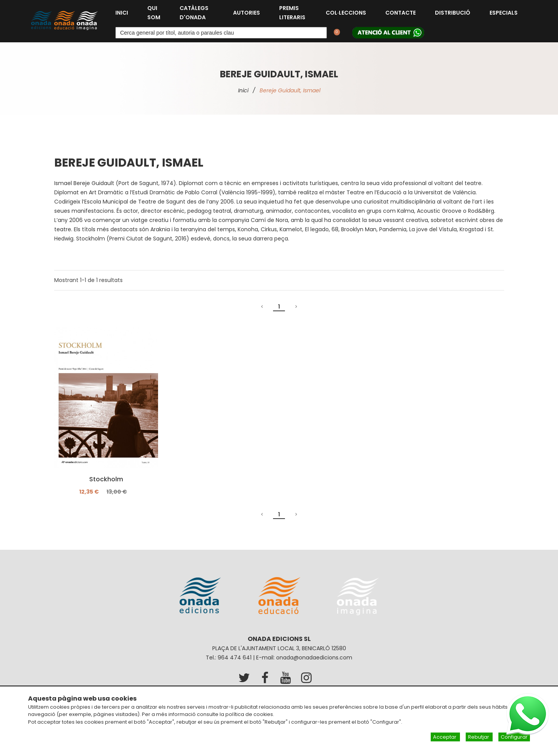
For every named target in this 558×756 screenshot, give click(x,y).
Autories (247, 13)
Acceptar (445, 737)
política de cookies (249, 714)
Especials (504, 13)
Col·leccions (346, 13)
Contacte (401, 13)
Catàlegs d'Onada (194, 13)
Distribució (453, 13)
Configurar (514, 737)
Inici (122, 13)
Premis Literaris (292, 13)
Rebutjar (479, 737)
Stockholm (106, 479)
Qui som (154, 13)
